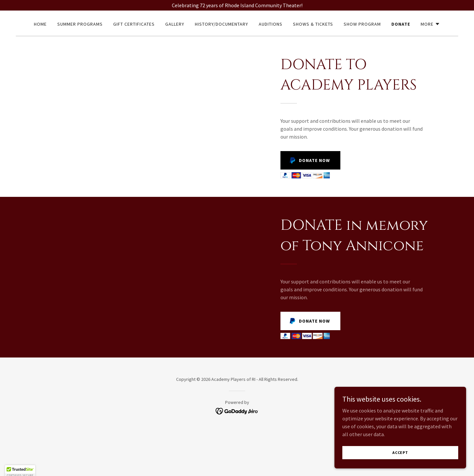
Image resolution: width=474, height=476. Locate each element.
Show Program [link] (362, 24)
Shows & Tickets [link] (313, 24)
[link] (237, 410)
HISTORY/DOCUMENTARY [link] (222, 24)
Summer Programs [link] (80, 24)
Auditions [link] (271, 24)
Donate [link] (401, 24)
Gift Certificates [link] (134, 24)
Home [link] (40, 24)
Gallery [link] (175, 24)
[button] (430, 24)
